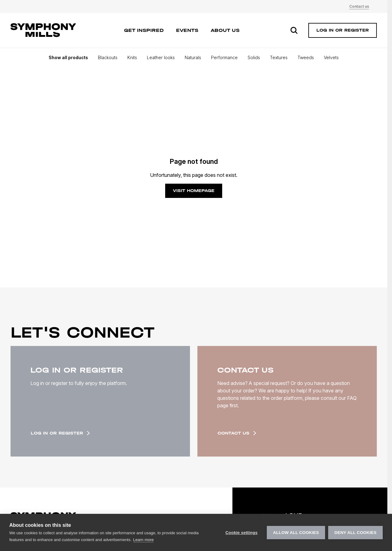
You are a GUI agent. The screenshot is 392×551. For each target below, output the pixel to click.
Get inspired (144, 30)
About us (225, 30)
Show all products (68, 57)
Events (187, 30)
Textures (279, 57)
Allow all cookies (296, 533)
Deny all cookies (355, 533)
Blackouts (108, 57)
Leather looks (161, 57)
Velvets (331, 57)
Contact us (359, 6)
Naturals (193, 57)
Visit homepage (194, 191)
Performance (224, 57)
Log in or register (60, 433)
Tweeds (306, 57)
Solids (254, 57)
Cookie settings (242, 533)
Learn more (143, 540)
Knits (132, 57)
